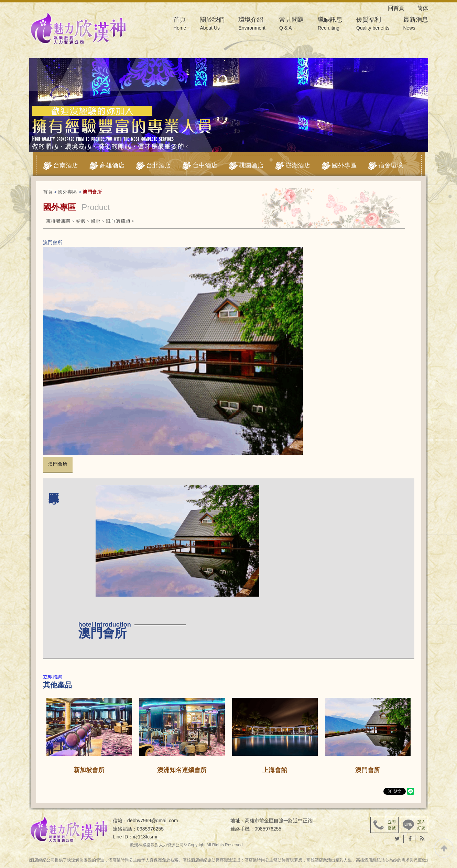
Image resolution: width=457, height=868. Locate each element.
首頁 (180, 24)
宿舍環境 (391, 165)
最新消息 (416, 24)
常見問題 (292, 24)
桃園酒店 (251, 165)
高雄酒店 (112, 165)
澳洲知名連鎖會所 (182, 770)
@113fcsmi (145, 837)
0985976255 (150, 829)
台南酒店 (66, 165)
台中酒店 (205, 165)
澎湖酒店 (298, 165)
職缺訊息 (330, 24)
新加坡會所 (89, 770)
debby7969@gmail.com (153, 821)
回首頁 (402, 8)
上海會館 (275, 770)
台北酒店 (159, 165)
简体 (423, 8)
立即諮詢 (53, 677)
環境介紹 (252, 24)
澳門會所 (58, 464)
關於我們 (212, 24)
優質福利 (373, 24)
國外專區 (344, 165)
